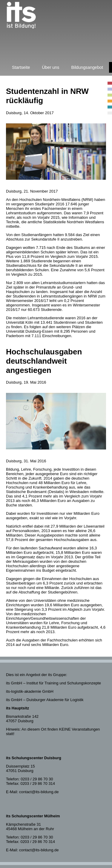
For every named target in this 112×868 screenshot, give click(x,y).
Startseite (21, 67)
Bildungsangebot (87, 67)
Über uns (50, 67)
